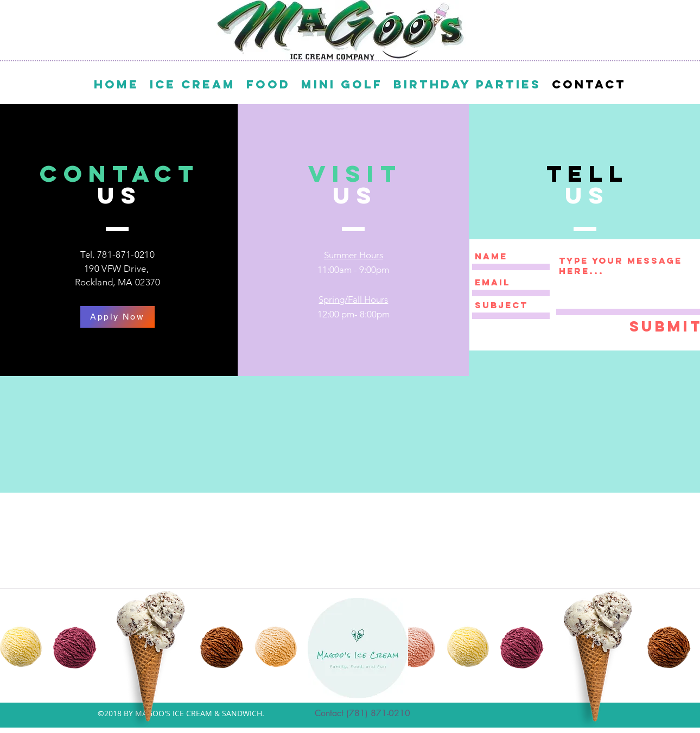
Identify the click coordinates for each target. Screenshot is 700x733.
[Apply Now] (117, 317)
